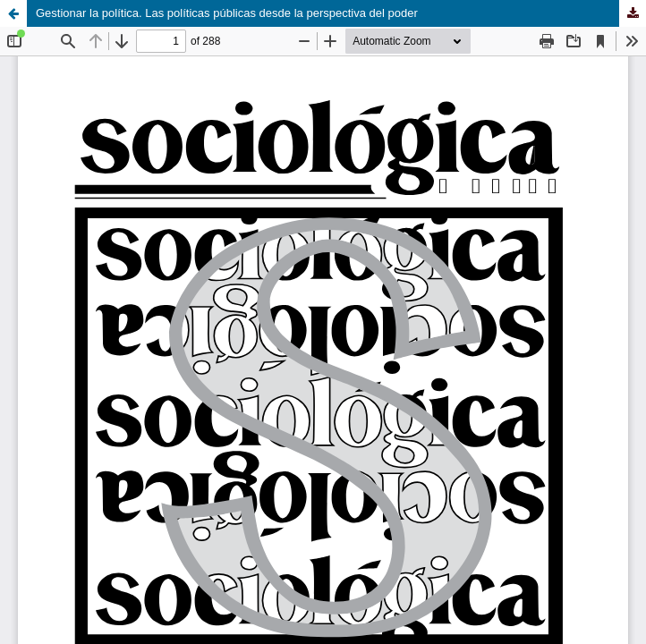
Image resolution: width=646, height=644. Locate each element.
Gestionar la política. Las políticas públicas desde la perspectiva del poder (227, 13)
